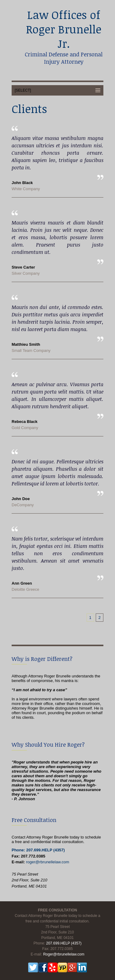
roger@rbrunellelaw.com (48, 862)
